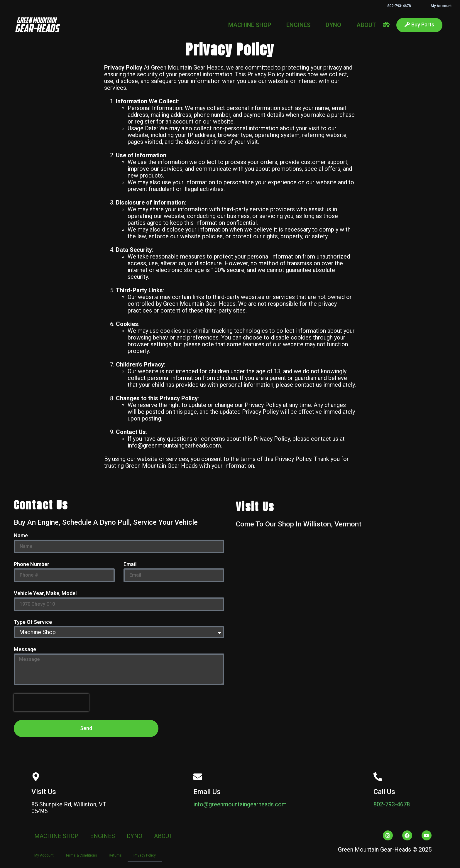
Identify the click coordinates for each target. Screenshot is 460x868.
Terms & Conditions (81, 855)
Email (130, 564)
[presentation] (51, 702)
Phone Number (32, 564)
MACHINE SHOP (250, 25)
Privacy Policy (145, 855)
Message (25, 650)
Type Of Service (33, 622)
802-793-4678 (399, 6)
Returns (115, 855)
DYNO (333, 25)
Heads (215, 67)
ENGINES (298, 25)
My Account (441, 6)
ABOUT (366, 25)
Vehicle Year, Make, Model (45, 593)
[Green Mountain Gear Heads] (341, 630)
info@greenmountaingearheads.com (240, 804)
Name (21, 536)
